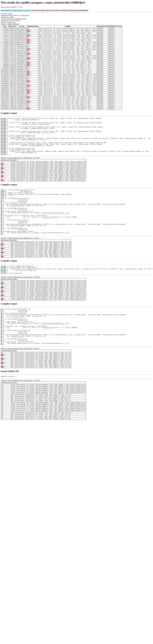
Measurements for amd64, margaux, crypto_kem (16, 10)
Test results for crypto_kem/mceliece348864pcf (74, 10)
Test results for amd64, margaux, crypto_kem (45, 10)
